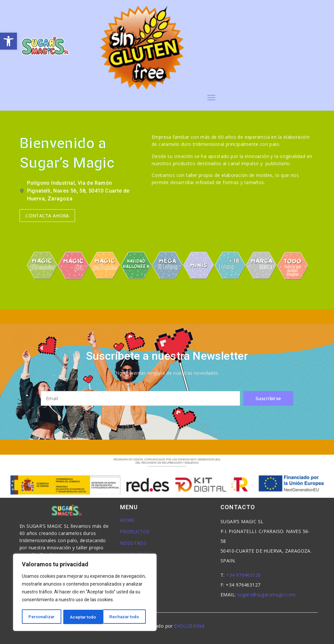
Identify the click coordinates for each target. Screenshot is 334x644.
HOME (127, 520)
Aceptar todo (128, 617)
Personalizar (41, 617)
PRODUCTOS (135, 532)
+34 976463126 (243, 575)
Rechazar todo (85, 617)
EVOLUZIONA (189, 626)
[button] (8, 41)
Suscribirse (268, 398)
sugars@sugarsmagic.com (267, 595)
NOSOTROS (133, 543)
